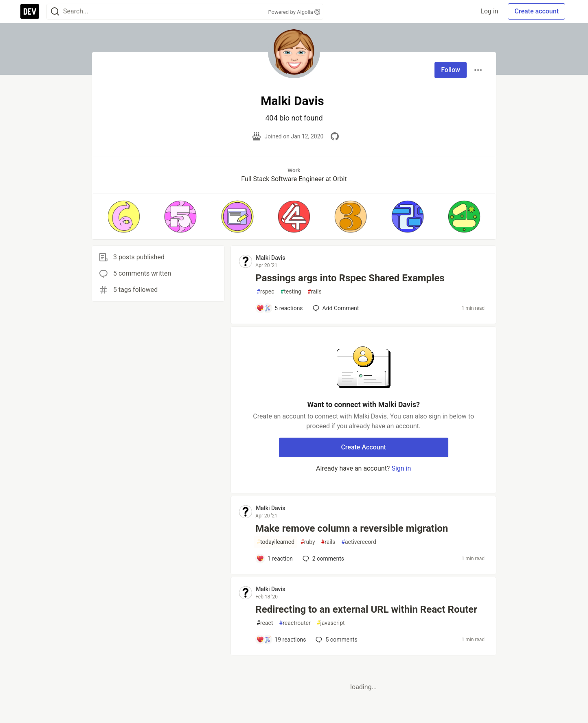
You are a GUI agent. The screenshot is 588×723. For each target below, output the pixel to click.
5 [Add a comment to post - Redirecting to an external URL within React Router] (336, 640)
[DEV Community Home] (30, 11)
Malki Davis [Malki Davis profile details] (270, 258)
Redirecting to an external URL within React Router (366, 609)
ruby (308, 542)
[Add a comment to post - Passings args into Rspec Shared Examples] (279, 308)
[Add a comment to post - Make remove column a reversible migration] (274, 559)
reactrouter (295, 623)
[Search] (55, 12)
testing (291, 292)
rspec (265, 292)
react (265, 623)
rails (315, 292)
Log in (489, 11)
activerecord (359, 542)
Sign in (401, 468)
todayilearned (275, 542)
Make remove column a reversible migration (352, 528)
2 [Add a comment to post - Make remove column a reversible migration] (323, 559)
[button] (124, 217)
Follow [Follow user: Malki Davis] (451, 70)
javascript (331, 623)
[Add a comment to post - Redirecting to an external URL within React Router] (281, 640)
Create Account (363, 447)
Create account (536, 11)
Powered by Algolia (294, 12)
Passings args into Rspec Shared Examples (350, 278)
